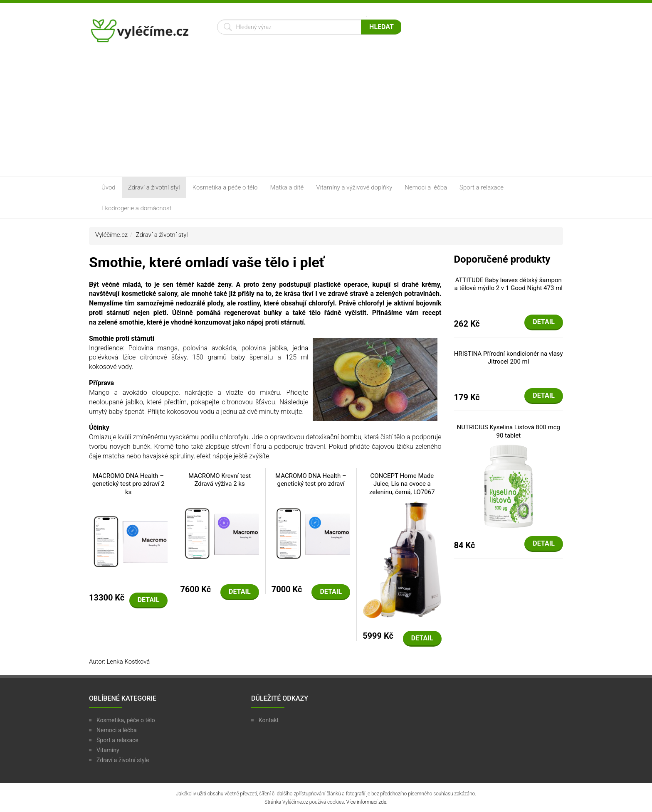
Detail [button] (149, 600)
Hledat (382, 27)
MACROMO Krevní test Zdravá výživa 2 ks (220, 480)
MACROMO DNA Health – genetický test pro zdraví (311, 480)
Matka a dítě (287, 187)
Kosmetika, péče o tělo (126, 720)
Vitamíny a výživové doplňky (354, 187)
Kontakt (269, 720)
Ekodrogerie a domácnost (136, 208)
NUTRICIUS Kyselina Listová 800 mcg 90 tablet (509, 431)
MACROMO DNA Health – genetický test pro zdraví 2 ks (128, 484)
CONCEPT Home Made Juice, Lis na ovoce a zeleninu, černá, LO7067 (402, 484)
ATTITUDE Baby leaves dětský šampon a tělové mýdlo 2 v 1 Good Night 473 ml (509, 284)
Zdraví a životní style (123, 760)
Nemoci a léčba (426, 187)
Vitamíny (108, 750)
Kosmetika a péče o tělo (225, 187)
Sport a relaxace (482, 187)
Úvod (109, 187)
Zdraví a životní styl (154, 187)
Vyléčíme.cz (111, 235)
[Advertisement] (326, 114)
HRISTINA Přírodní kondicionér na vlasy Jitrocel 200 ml (509, 358)
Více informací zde (366, 802)
